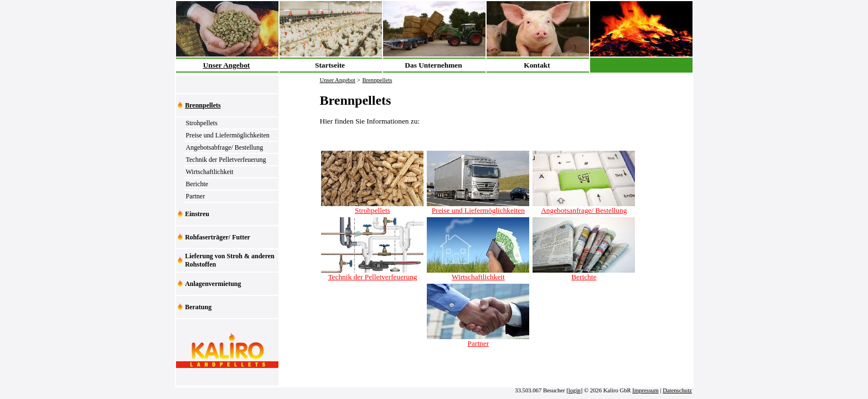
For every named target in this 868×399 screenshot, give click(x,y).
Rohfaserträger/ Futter (218, 237)
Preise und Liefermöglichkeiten (228, 135)
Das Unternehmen (433, 65)
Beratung (198, 307)
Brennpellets (203, 105)
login (575, 390)
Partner (196, 196)
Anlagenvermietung (213, 284)
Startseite (330, 65)
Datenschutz (677, 390)
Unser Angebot (227, 65)
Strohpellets (202, 123)
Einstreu (197, 214)
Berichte (197, 184)
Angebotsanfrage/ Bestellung (584, 207)
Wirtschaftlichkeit (210, 172)
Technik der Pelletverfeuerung (226, 160)
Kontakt (537, 65)
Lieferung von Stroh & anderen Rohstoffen (230, 260)
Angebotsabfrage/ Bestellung (225, 147)
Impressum (645, 390)
